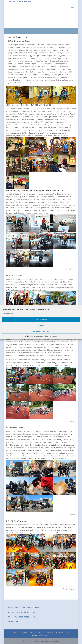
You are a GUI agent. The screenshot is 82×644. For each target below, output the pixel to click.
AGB (68, 632)
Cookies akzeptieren (41, 319)
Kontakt (13, 632)
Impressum (54, 336)
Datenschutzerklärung (43, 336)
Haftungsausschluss (37, 632)
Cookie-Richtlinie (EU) (40, 635)
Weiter (72, 269)
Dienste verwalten (8, 314)
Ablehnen (41, 325)
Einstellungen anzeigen (41, 331)
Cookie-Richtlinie (30, 336)
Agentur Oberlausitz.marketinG (46, 641)
